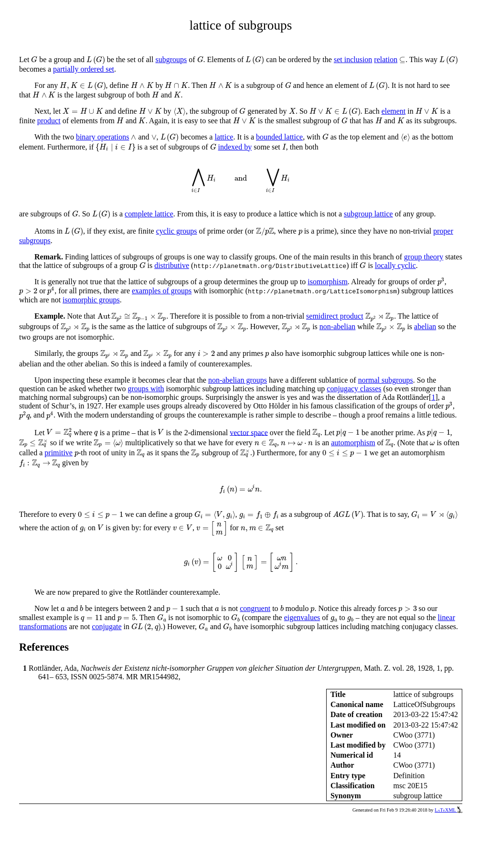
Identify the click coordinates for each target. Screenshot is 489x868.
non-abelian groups (238, 380)
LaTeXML (448, 810)
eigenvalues (302, 617)
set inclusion (353, 59)
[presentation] (34, 59)
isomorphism (328, 282)
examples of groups (162, 291)
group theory (424, 257)
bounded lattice (279, 137)
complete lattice (149, 214)
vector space (249, 432)
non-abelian (338, 327)
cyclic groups (177, 231)
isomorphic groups (91, 300)
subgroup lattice (368, 214)
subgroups (171, 59)
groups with (146, 389)
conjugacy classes (354, 389)
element (394, 111)
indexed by (235, 147)
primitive (58, 453)
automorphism (353, 443)
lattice (224, 137)
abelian (425, 327)
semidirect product (335, 316)
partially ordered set (84, 69)
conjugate (106, 627)
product (49, 121)
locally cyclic (395, 265)
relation (386, 59)
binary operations (103, 137)
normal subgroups (386, 380)
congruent (255, 608)
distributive (172, 265)
